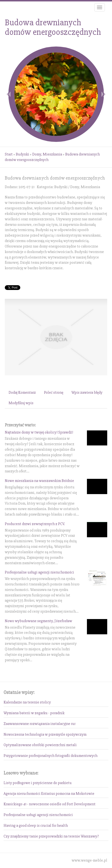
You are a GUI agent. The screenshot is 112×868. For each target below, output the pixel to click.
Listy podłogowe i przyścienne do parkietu (38, 783)
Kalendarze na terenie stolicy (27, 702)
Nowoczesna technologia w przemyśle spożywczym (45, 734)
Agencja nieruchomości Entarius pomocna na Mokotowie (49, 794)
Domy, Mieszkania (47, 154)
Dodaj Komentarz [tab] (22, 393)
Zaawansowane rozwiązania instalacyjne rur (40, 724)
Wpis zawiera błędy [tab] (87, 393)
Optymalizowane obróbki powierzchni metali (40, 745)
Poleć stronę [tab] (54, 393)
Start (9, 154)
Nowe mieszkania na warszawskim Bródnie (39, 481)
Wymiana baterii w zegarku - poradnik (34, 713)
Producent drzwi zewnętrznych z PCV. (35, 524)
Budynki (22, 154)
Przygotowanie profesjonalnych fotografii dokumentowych (51, 756)
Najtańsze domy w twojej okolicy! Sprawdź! (39, 432)
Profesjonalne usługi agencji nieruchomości (39, 572)
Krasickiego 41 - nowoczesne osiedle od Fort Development (50, 804)
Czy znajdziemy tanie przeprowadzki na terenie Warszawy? (51, 836)
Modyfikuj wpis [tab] (21, 403)
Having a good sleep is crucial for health (36, 826)
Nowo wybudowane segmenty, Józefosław (38, 621)
